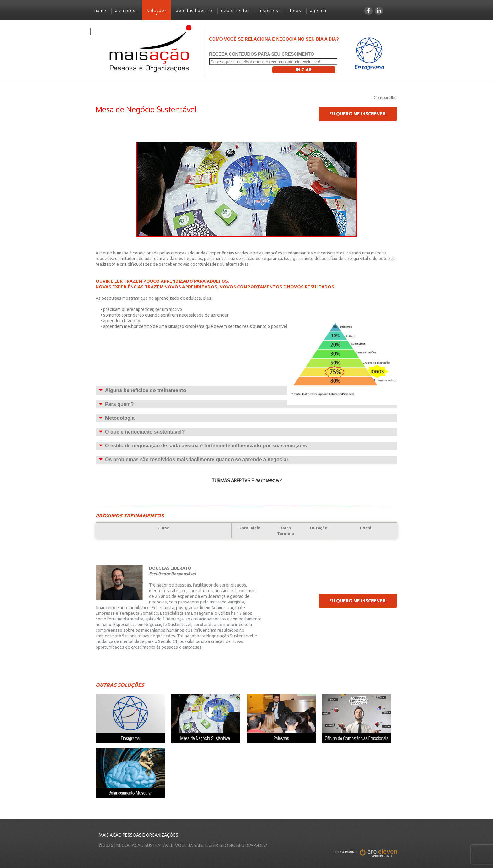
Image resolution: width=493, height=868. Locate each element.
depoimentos (235, 10)
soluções (154, 13)
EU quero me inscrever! (358, 114)
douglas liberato (194, 10)
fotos (296, 10)
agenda (318, 10)
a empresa (127, 10)
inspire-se (270, 10)
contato (102, 31)
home (100, 10)
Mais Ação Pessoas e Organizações (138, 835)
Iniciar (304, 70)
